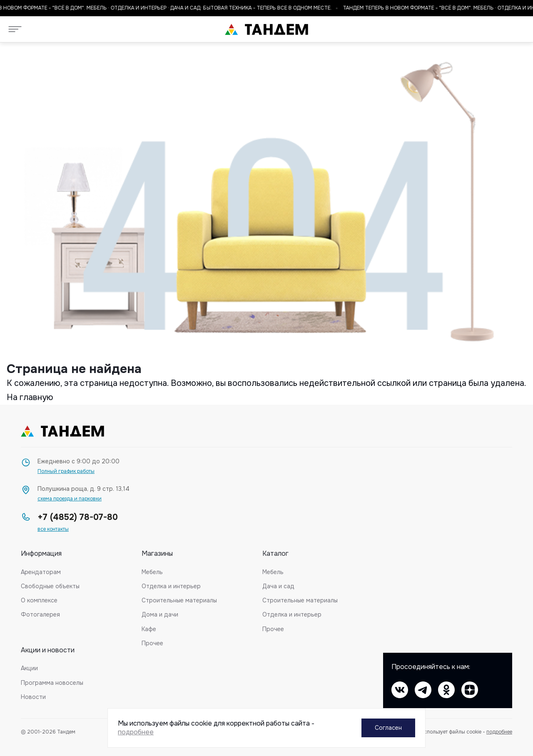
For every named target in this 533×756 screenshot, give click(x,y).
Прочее (152, 643)
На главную (30, 397)
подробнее (499, 732)
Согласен (388, 728)
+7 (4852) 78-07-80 (78, 517)
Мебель (152, 572)
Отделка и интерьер (171, 586)
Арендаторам (41, 572)
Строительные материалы (179, 600)
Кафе (149, 629)
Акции (29, 668)
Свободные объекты (50, 586)
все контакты (53, 529)
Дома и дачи (160, 614)
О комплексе (39, 600)
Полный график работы (66, 471)
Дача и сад (278, 586)
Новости (33, 697)
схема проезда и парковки (70, 499)
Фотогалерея (40, 614)
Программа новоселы (52, 683)
